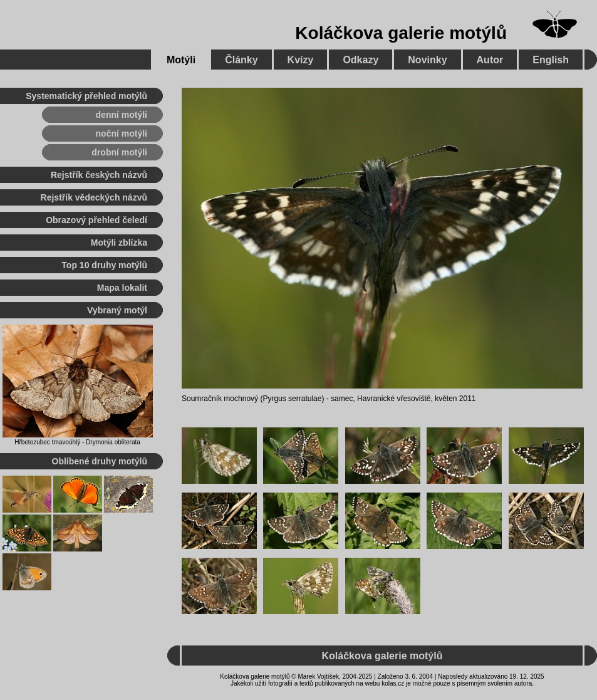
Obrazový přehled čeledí (96, 220)
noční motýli (122, 133)
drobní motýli (119, 152)
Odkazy (361, 60)
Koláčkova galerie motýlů (401, 33)
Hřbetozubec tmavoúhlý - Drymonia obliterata (77, 442)
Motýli (181, 60)
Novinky (427, 60)
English (551, 60)
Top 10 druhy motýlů (104, 265)
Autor (490, 60)
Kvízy (301, 60)
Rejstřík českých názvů (99, 175)
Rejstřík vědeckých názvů (94, 197)
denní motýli (122, 115)
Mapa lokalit (122, 288)
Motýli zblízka (119, 243)
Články (241, 60)
